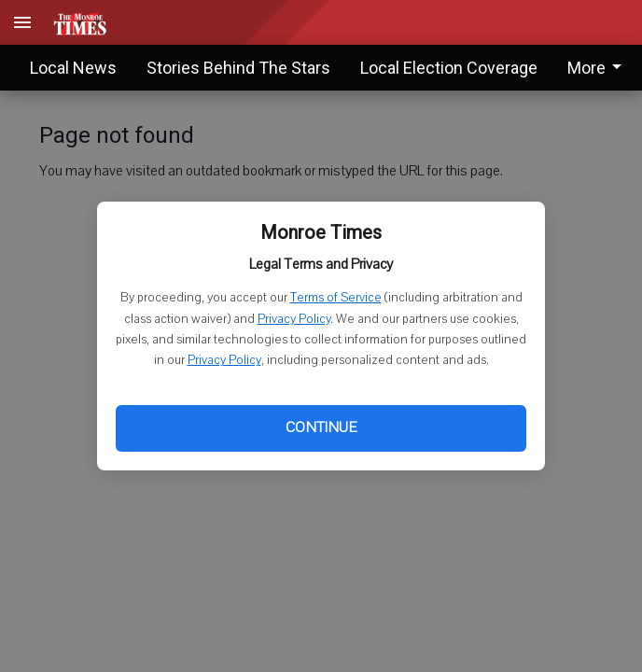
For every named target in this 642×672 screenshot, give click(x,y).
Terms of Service (336, 298)
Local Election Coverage (449, 68)
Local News (73, 68)
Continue (321, 427)
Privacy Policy (294, 319)
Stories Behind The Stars (238, 68)
